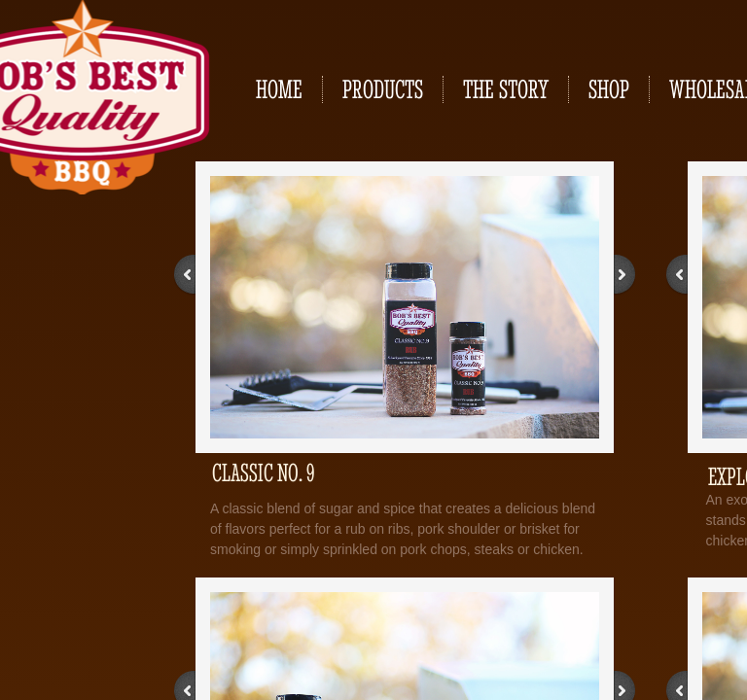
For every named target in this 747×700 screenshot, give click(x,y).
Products (383, 89)
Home (279, 89)
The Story (506, 89)
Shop (609, 89)
